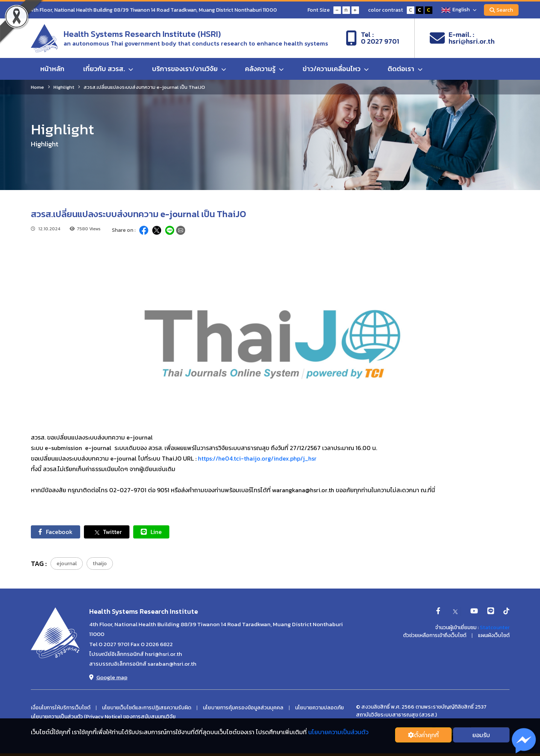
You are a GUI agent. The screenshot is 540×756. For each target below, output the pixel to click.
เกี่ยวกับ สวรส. (108, 69)
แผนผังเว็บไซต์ (494, 636)
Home (37, 87)
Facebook (56, 532)
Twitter (107, 532)
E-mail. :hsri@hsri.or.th (462, 38)
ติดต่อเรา (405, 69)
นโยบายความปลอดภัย (319, 708)
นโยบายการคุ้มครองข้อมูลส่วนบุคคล (243, 708)
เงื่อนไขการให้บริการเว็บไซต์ (61, 708)
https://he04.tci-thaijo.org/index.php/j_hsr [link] (257, 458)
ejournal (67, 564)
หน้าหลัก (52, 69)
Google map (108, 677)
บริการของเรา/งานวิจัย (189, 69)
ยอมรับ (481, 735)
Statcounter (495, 627)
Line (151, 532)
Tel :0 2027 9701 (373, 38)
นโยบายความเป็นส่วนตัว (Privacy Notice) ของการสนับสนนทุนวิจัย (103, 717)
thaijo (100, 564)
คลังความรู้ (264, 69)
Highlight (64, 87)
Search (501, 10)
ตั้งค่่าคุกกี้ (423, 735)
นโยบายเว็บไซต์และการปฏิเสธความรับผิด (147, 708)
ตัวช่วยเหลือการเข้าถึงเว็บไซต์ (435, 636)
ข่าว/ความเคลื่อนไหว (336, 69)
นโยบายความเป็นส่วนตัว (338, 732)
